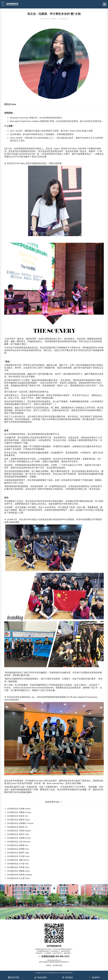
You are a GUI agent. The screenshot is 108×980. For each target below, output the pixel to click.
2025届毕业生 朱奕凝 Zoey (18, 867)
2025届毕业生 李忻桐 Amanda (19, 875)
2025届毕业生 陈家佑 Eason (19, 820)
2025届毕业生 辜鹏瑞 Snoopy (19, 812)
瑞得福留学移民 (58, 965)
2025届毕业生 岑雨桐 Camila (19, 838)
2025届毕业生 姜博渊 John (18, 849)
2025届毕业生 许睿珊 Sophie (19, 809)
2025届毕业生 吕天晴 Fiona (18, 856)
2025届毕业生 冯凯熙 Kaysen (19, 831)
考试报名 (67, 977)
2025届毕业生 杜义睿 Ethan (18, 878)
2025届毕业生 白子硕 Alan (18, 864)
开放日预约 (40, 977)
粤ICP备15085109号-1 (67, 973)
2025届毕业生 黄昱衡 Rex (18, 845)
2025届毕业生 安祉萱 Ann (18, 816)
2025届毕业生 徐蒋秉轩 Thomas (20, 823)
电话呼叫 (94, 977)
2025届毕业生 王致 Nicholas (19, 842)
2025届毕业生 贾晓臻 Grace (18, 871)
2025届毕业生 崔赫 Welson (18, 860)
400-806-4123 (62, 956)
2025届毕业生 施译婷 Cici (18, 827)
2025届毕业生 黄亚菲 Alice (18, 834)
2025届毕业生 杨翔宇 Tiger (18, 853)
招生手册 (13, 977)
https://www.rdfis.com (54, 960)
